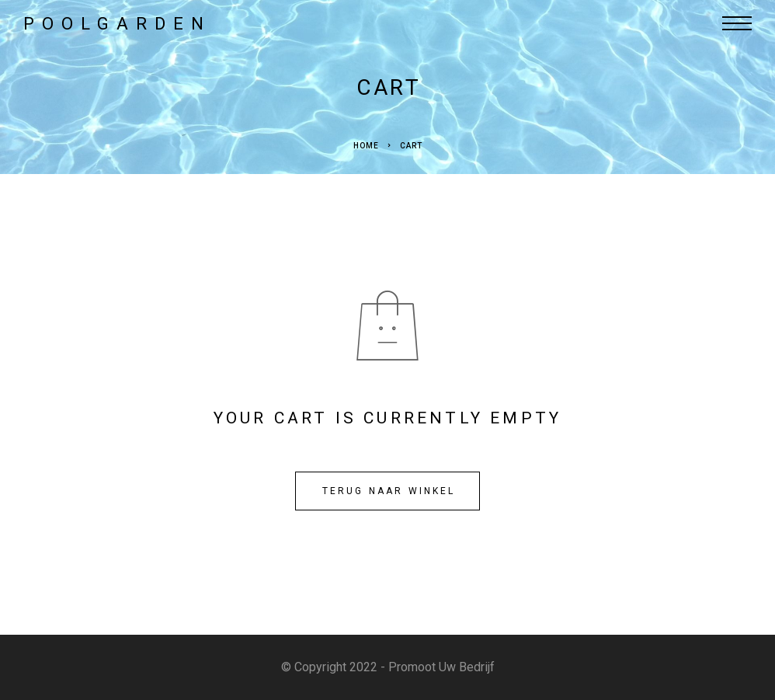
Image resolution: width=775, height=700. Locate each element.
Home (366, 146)
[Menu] (737, 23)
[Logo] (113, 23)
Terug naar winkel (389, 491)
